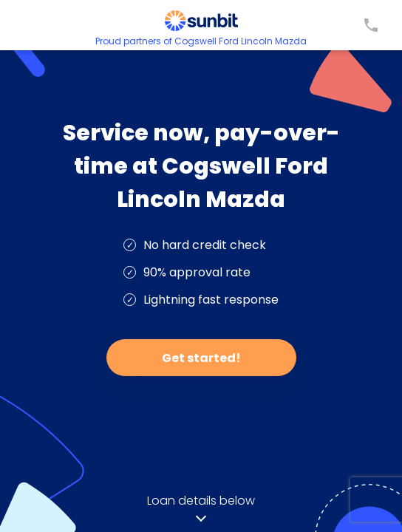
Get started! (201, 358)
